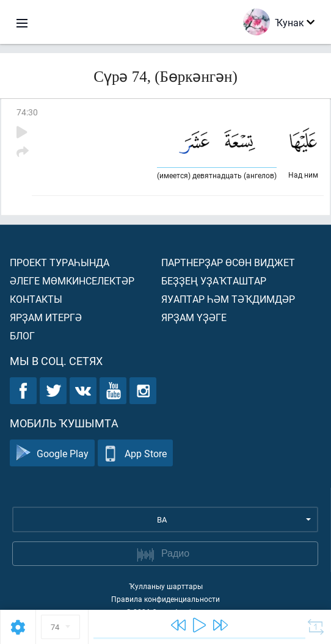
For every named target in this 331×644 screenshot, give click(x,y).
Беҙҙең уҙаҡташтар (214, 280)
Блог (22, 335)
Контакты (36, 299)
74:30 (27, 112)
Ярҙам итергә (46, 317)
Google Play (52, 453)
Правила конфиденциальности (166, 599)
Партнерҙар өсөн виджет (228, 262)
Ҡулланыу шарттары (166, 586)
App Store (135, 453)
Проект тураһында (60, 262)
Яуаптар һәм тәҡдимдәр (228, 299)
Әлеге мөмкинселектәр (72, 280)
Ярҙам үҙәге (194, 317)
